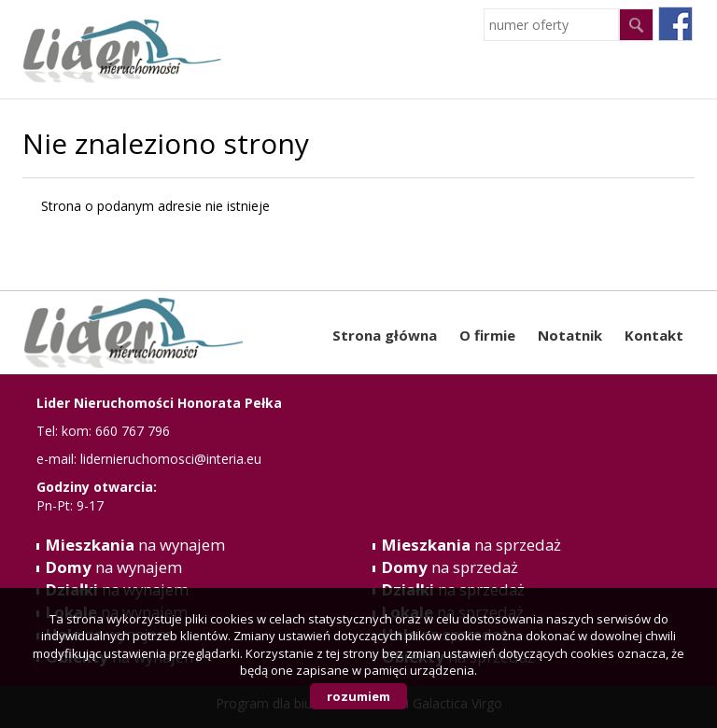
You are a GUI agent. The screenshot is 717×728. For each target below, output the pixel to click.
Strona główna (385, 335)
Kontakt (654, 335)
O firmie (487, 335)
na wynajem (135, 545)
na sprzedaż (471, 545)
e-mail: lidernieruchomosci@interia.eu (149, 459)
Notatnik (570, 335)
